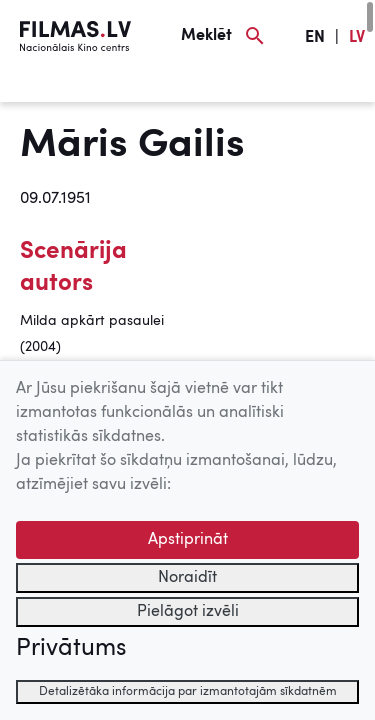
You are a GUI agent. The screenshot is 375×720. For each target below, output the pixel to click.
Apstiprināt (188, 540)
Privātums (71, 649)
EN (315, 38)
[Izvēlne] (50, 87)
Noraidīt (187, 578)
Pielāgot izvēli (188, 612)
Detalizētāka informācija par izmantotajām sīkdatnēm (188, 692)
